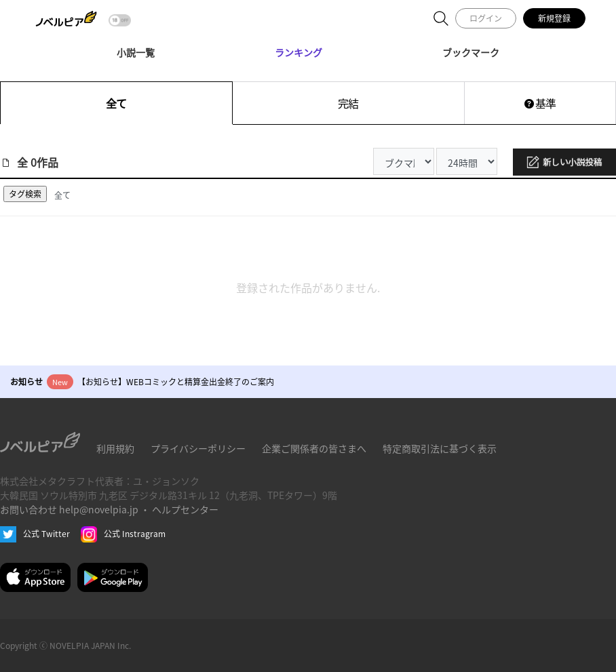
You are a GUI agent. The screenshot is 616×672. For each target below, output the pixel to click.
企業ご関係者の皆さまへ (314, 448)
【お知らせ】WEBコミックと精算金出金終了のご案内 (176, 381)
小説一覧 (136, 52)
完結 (348, 103)
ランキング (299, 52)
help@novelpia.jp (99, 509)
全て (116, 103)
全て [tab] (62, 195)
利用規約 (115, 448)
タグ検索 (25, 194)
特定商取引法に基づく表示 (440, 448)
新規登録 (554, 18)
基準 (540, 103)
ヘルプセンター (185, 509)
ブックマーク (471, 52)
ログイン (486, 18)
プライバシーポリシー (198, 448)
